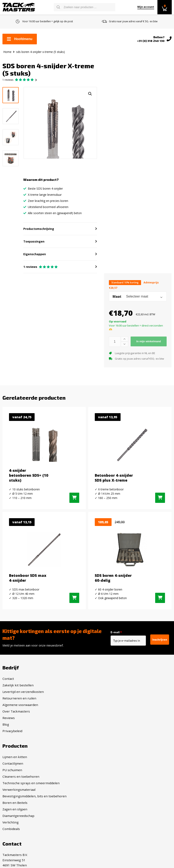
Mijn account (146, 7)
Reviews (9, 721)
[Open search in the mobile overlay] (85, 7)
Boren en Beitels (102, 727)
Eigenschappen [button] (35, 257)
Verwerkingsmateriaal (106, 714)
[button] (89, 94)
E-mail (119, 635)
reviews (8, 80)
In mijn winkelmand (149, 344)
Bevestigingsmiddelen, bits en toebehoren (121, 721)
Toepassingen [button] (34, 244)
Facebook (101, 780)
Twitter (99, 794)
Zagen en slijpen (102, 734)
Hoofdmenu (20, 39)
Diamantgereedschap (105, 740)
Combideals (98, 754)
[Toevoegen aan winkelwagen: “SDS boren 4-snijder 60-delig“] (160, 601)
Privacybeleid (12, 734)
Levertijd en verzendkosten (23, 695)
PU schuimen (99, 695)
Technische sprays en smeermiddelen (118, 708)
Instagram (101, 787)
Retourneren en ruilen (19, 701)
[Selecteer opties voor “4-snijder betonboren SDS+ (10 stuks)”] (74, 501)
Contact (8, 682)
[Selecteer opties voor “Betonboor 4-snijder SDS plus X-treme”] (160, 501)
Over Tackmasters (16, 714)
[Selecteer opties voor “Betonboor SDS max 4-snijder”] (74, 601)
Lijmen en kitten (102, 682)
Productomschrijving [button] (39, 231)
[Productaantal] (115, 344)
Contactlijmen (100, 688)
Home (7, 52)
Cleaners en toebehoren (108, 701)
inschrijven (160, 643)
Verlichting (98, 747)
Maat (117, 299)
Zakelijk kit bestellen (18, 688)
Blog (6, 727)
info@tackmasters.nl (29, 811)
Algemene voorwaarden (20, 708)
